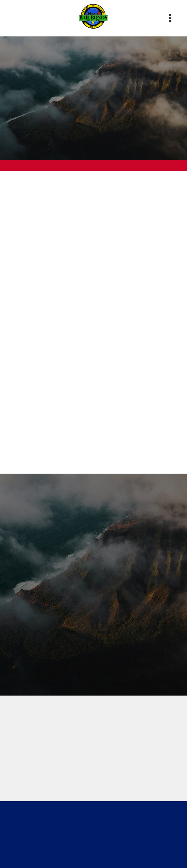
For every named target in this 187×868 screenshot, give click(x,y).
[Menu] (170, 18)
